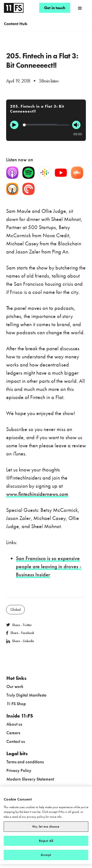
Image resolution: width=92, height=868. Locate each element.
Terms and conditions (25, 762)
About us (14, 724)
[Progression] (46, 125)
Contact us (16, 741)
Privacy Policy (19, 770)
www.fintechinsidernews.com (37, 494)
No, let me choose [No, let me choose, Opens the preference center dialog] (46, 826)
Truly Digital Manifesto (26, 695)
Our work (15, 686)
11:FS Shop (16, 704)
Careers (13, 733)
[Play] (14, 125)
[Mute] (76, 125)
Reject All (46, 841)
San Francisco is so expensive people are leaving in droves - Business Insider (49, 566)
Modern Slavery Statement (30, 779)
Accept (46, 855)
